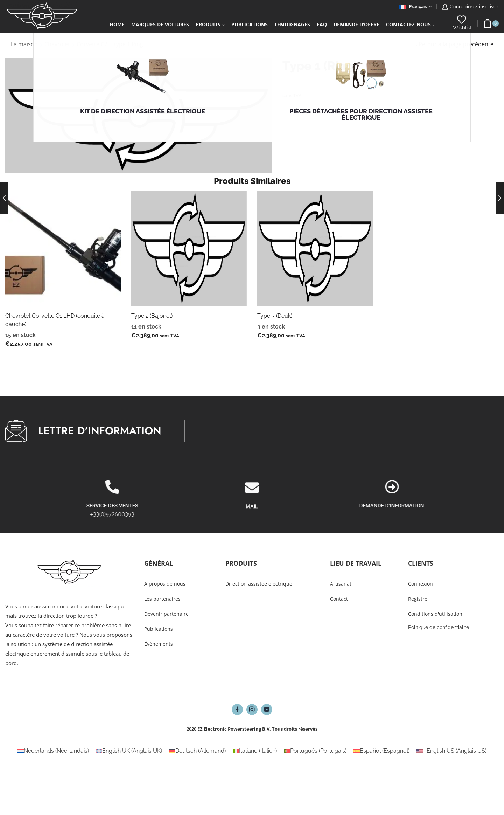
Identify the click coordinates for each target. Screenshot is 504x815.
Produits (210, 24)
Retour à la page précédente (456, 44)
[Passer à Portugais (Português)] (315, 751)
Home (117, 24)
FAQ (322, 24)
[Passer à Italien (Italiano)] (255, 751)
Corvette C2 (92, 44)
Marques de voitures (160, 24)
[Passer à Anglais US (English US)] (451, 751)
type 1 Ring (129, 44)
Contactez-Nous (411, 24)
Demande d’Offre (356, 24)
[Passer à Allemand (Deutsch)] (197, 751)
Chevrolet (57, 44)
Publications (250, 24)
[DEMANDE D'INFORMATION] (482, 487)
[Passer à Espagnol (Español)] (381, 751)
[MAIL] (252, 514)
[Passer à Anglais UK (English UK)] (129, 751)
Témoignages (292, 24)
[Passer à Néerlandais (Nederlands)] (53, 751)
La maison (24, 44)
